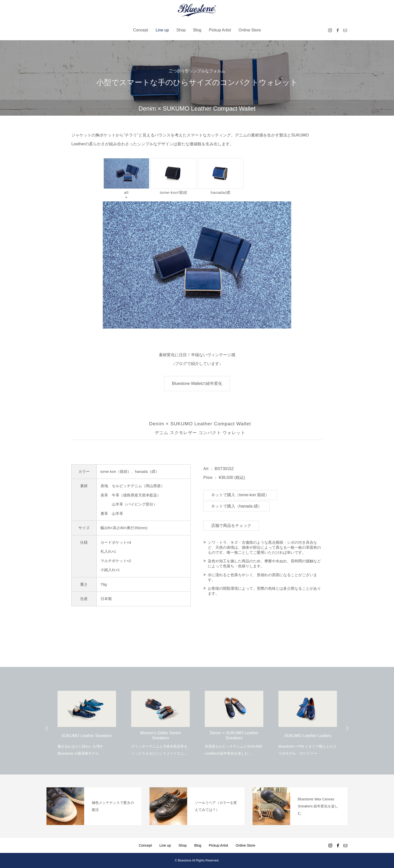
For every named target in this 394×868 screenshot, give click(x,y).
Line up (162, 30)
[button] (197, 265)
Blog (197, 30)
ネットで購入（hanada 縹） (236, 506)
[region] (197, 265)
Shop (181, 30)
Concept (141, 30)
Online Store (250, 30)
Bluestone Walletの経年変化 (197, 383)
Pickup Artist (220, 30)
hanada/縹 (221, 176)
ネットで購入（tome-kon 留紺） (240, 495)
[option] (87, 720)
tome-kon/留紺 (173, 176)
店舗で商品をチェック (231, 526)
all (126, 176)
